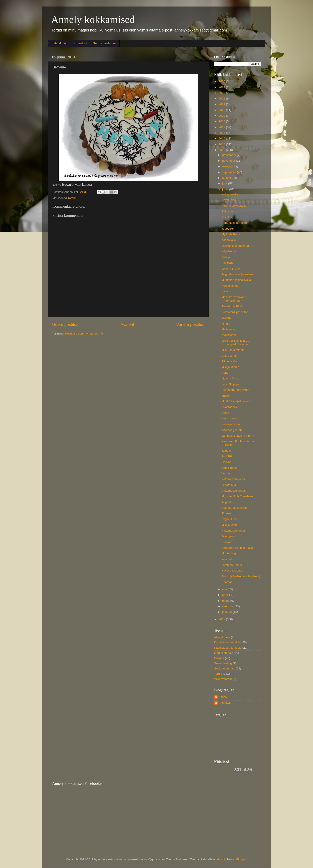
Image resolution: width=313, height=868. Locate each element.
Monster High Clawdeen (237, 496)
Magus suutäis (224, 653)
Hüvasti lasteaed (232, 571)
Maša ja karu (230, 329)
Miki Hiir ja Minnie (233, 350)
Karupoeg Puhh (232, 430)
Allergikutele (222, 637)
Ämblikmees (230, 468)
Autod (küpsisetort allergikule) (241, 576)
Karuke (226, 257)
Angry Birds (229, 356)
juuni (226, 189)
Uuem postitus (65, 324)
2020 (222, 110)
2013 (222, 150)
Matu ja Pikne (230, 379)
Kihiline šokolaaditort (235, 206)
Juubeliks (228, 229)
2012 (222, 619)
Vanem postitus (190, 324)
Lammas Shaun (232, 565)
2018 (222, 121)
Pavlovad (228, 263)
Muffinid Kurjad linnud (236, 401)
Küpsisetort (229, 251)
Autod (225, 413)
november (229, 161)
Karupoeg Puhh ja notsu (237, 548)
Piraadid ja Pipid (232, 306)
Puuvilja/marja (231, 424)
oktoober (228, 166)
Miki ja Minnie (230, 367)
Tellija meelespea (105, 43)
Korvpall (227, 559)
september (230, 172)
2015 (222, 138)
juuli (225, 183)
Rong (225, 373)
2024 (222, 87)
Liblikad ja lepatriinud (235, 246)
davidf (221, 859)
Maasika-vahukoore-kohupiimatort (235, 299)
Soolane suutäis (225, 668)
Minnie (226, 324)
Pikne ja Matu (230, 361)
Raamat (227, 582)
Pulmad (219, 658)
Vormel (226, 473)
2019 (222, 116)
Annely (223, 697)
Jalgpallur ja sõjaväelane (238, 274)
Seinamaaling (223, 663)
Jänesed (227, 513)
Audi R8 (227, 456)
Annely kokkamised (93, 19)
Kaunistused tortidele (228, 648)
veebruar (228, 606)
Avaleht (127, 324)
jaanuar (227, 612)
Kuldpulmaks (230, 194)
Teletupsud (229, 536)
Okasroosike (230, 407)
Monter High (230, 553)
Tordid (72, 198)
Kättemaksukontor (233, 479)
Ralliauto (227, 211)
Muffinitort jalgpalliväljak (237, 280)
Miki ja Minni (230, 525)
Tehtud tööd (60, 43)
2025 (222, 81)
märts (226, 601)
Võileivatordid (223, 679)
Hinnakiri (81, 43)
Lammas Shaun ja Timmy (238, 436)
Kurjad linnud (230, 286)
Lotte (225, 291)
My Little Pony (231, 234)
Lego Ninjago (230, 384)
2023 (222, 93)
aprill (226, 595)
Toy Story (228, 217)
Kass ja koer (230, 418)
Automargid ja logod (235, 508)
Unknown (225, 703)
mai (225, 589)
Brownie (227, 542)
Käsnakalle (229, 240)
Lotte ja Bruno (231, 269)
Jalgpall (226, 451)
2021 (222, 104)
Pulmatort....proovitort (236, 390)
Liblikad (226, 318)
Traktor (226, 396)
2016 (222, 133)
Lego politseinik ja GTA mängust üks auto (236, 342)
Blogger (241, 859)
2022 (222, 99)
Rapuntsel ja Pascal (234, 223)
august (227, 178)
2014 (222, 144)
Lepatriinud (229, 485)
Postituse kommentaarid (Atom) (86, 334)
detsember (230, 155)
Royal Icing (229, 200)
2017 (222, 127)
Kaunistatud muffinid (227, 642)
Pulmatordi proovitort (235, 312)
